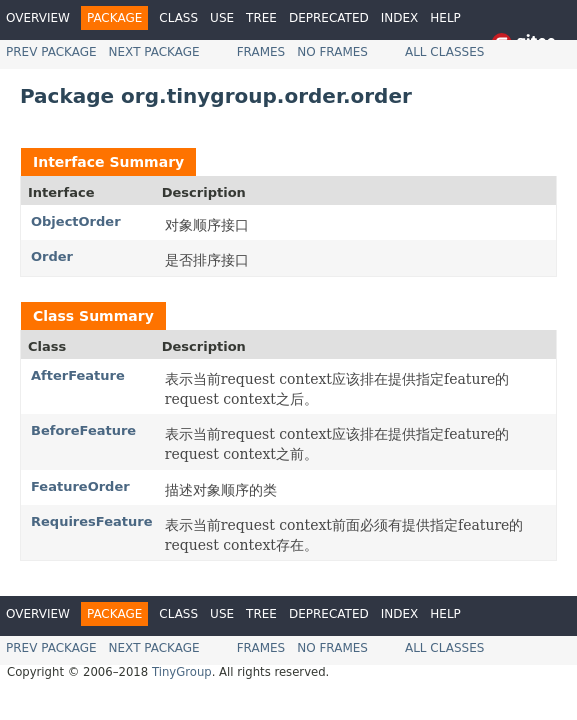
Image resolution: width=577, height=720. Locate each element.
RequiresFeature (91, 521)
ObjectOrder (76, 221)
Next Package (154, 52)
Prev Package (51, 52)
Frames (261, 52)
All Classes (444, 52)
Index (400, 18)
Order (52, 256)
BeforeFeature (83, 430)
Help (445, 18)
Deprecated (329, 18)
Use (222, 18)
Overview (38, 18)
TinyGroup (182, 672)
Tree (261, 18)
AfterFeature (78, 375)
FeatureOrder (80, 486)
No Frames (332, 52)
